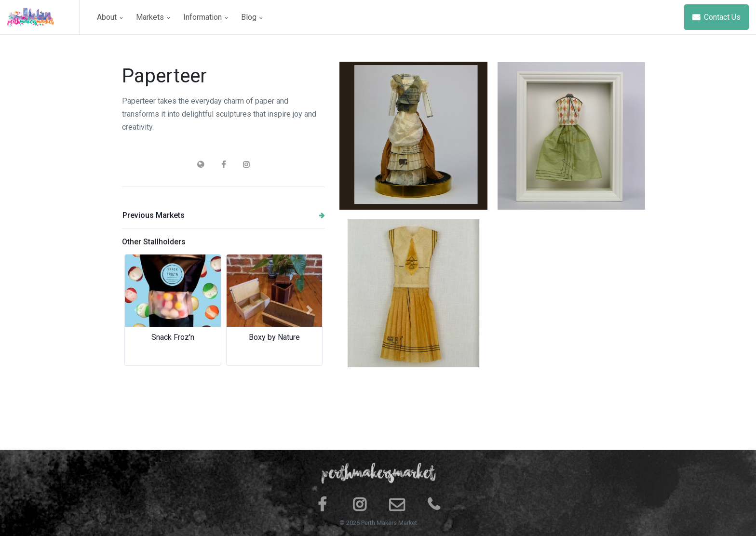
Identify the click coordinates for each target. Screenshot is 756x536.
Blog (252, 17)
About (110, 17)
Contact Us (716, 17)
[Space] (43, 17)
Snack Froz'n (173, 337)
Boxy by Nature (274, 337)
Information (205, 17)
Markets (153, 17)
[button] (137, 310)
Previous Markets (224, 215)
